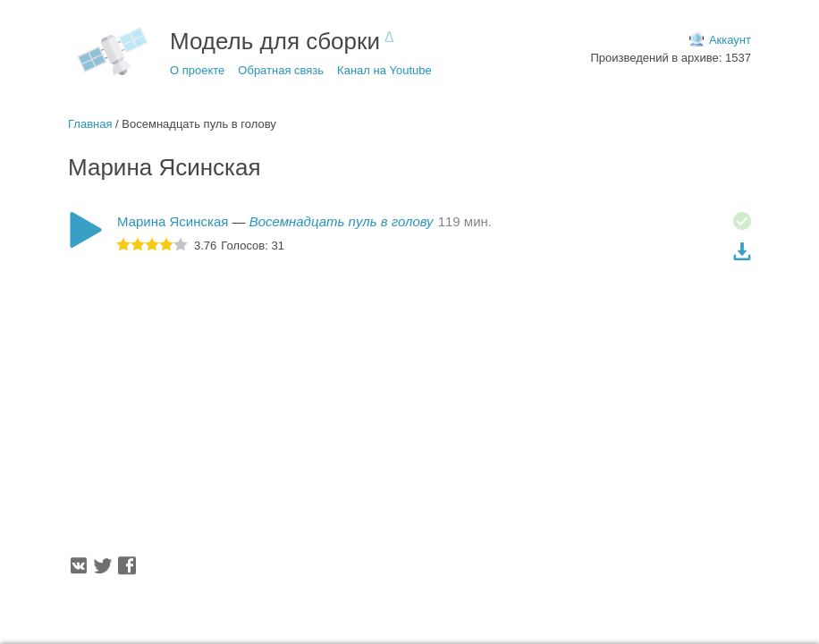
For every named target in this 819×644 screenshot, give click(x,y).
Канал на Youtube (384, 70)
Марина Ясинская (173, 221)
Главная (90, 124)
